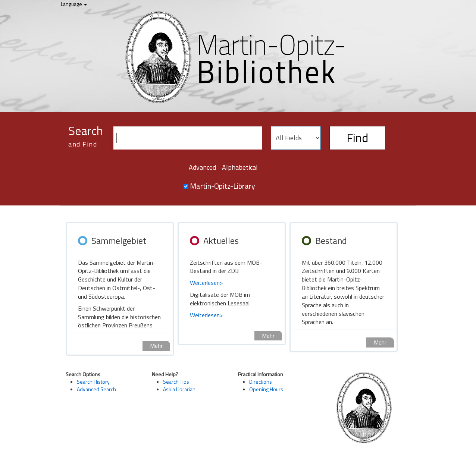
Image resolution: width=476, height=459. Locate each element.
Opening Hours (266, 389)
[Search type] (296, 138)
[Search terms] (188, 138)
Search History (93, 382)
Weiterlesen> (206, 283)
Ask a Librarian (179, 389)
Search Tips (176, 382)
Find (357, 138)
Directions (261, 382)
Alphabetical (240, 167)
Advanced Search (96, 389)
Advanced (202, 167)
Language (74, 4)
